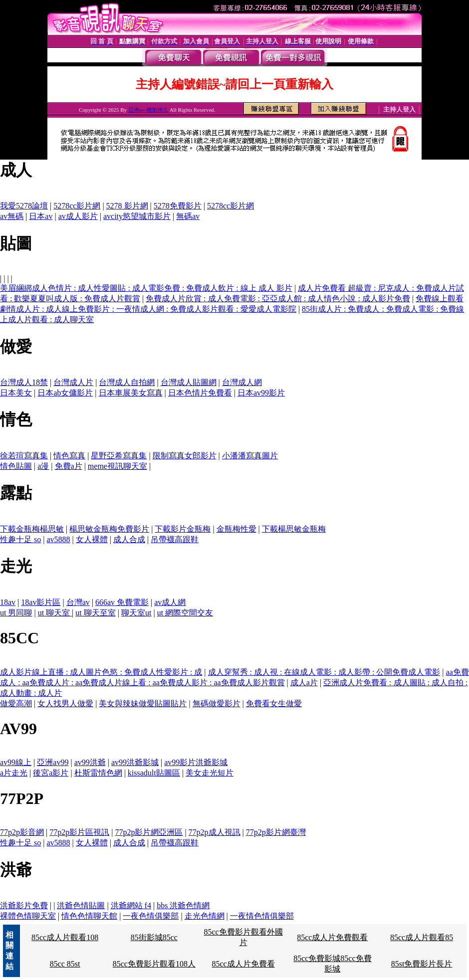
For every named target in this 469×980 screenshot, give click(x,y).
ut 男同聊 (16, 613)
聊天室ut (136, 613)
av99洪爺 (90, 762)
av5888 (58, 539)
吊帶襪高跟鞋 (175, 539)
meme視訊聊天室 (117, 466)
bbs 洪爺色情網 (183, 905)
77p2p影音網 (22, 832)
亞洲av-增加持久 (149, 110)
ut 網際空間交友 (185, 613)
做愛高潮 (16, 703)
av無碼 (12, 216)
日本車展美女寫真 (131, 393)
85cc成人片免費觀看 (332, 937)
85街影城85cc (154, 937)
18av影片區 (41, 602)
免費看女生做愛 (274, 703)
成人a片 (304, 683)
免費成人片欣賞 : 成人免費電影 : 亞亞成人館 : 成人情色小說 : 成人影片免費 (278, 298)
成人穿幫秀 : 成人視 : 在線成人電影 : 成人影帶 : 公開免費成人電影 (324, 672)
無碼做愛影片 (217, 703)
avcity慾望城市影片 (137, 216)
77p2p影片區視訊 (79, 832)
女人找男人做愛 (65, 703)
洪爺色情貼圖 (81, 905)
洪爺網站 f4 (131, 905)
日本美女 (16, 393)
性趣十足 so (20, 539)
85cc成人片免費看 (243, 964)
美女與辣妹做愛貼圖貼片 (143, 703)
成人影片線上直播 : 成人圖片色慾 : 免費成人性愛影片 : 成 (101, 672)
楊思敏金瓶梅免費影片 (109, 529)
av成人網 (170, 602)
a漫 (43, 466)
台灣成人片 (73, 382)
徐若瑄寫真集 (24, 456)
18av (8, 602)
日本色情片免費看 (200, 393)
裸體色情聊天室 (28, 916)
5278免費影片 (178, 206)
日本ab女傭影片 (65, 393)
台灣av (78, 602)
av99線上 (16, 762)
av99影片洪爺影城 (196, 762)
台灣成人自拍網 (127, 382)
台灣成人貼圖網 (189, 382)
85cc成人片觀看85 (422, 937)
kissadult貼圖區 (154, 773)
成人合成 (129, 539)
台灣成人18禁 (24, 382)
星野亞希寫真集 (119, 456)
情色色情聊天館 (89, 916)
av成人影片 (78, 216)
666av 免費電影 (122, 602)
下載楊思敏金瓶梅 (294, 529)
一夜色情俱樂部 (151, 916)
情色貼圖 (16, 466)
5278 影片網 (127, 206)
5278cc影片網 (77, 206)
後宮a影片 (51, 773)
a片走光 (14, 773)
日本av (41, 216)
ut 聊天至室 (95, 613)
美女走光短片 (210, 773)
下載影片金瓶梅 (183, 529)
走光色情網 (205, 916)
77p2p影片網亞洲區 (149, 832)
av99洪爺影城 (135, 762)
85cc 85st (65, 964)
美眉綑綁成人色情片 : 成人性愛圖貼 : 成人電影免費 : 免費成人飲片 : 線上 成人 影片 (146, 288)
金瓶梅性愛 (236, 529)
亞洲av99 (53, 762)
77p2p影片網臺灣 (276, 832)
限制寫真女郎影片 (185, 456)
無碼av (188, 216)
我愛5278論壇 (24, 206)
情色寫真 (69, 456)
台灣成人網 (242, 382)
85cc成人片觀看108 (65, 937)
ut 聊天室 (55, 613)
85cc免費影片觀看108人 (154, 964)
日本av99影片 (261, 393)
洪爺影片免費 (24, 905)
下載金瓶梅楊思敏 (32, 529)
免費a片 (69, 466)
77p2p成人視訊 (215, 832)
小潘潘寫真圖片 (250, 456)
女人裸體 (92, 539)
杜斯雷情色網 (98, 773)
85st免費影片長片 (422, 964)
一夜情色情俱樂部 (262, 916)
